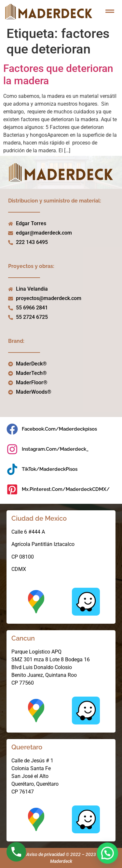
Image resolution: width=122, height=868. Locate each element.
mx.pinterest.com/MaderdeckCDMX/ (66, 489)
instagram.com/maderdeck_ (55, 449)
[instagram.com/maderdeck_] (12, 449)
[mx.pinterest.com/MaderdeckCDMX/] (12, 489)
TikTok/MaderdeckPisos (50, 469)
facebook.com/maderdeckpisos (59, 429)
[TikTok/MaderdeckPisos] (12, 469)
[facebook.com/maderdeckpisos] (12, 429)
